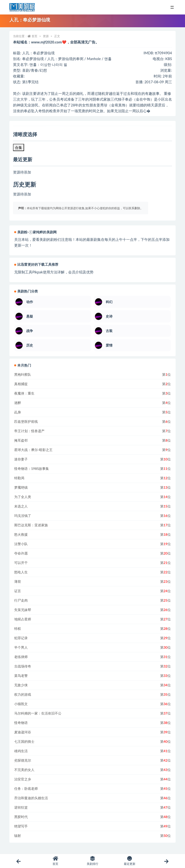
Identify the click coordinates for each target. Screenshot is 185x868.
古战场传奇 (23, 666)
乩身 (18, 412)
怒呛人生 (21, 572)
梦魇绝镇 (21, 487)
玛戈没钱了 (23, 516)
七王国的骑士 (24, 741)
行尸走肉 (21, 600)
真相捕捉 (21, 384)
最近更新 (130, 861)
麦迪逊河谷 (23, 732)
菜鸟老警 (21, 676)
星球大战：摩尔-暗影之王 (33, 450)
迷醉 (18, 403)
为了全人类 (23, 497)
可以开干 (21, 563)
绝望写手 (21, 826)
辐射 (18, 836)
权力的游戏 (23, 694)
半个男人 (21, 647)
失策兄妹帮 (23, 610)
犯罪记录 (21, 638)
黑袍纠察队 (23, 374)
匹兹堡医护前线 (26, 421)
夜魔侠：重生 (24, 393)
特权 (18, 628)
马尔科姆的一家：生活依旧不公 (38, 713)
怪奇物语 (21, 723)
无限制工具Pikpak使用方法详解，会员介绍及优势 (54, 272)
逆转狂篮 (21, 807)
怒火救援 (21, 534)
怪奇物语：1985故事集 (32, 469)
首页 (34, 36)
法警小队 (21, 544)
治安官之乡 (23, 779)
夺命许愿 (21, 553)
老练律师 (21, 657)
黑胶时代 (21, 817)
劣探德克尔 (23, 760)
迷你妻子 (21, 459)
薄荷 (18, 581)
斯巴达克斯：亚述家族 (31, 525)
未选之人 (21, 506)
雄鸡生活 (21, 751)
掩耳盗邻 (21, 440)
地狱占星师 (23, 619)
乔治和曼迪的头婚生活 (31, 798)
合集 (19, 147)
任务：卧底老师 (26, 788)
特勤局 (19, 478)
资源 (46, 36)
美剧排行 (92, 861)
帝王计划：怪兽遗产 (29, 431)
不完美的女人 (24, 770)
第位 (166, 374)
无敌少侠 (21, 685)
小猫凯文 (21, 704)
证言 (18, 591)
